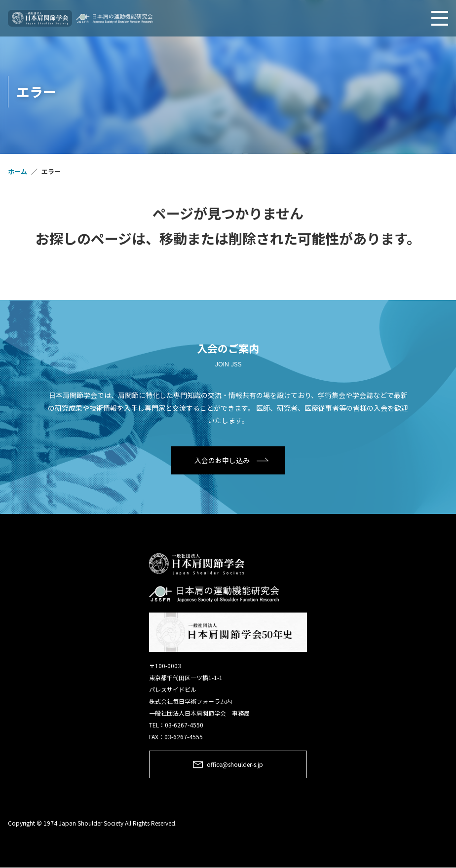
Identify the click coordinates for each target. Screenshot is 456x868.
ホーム (18, 171)
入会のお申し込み (222, 460)
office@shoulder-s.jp (235, 764)
